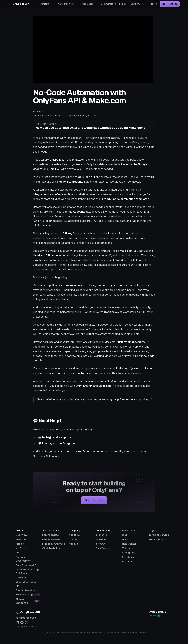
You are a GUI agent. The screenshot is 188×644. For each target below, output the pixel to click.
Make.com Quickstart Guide (134, 369)
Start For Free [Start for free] (170, 4)
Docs (125, 539)
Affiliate (73, 544)
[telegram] (22, 622)
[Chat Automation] (26, 590)
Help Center (129, 544)
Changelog (129, 552)
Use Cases (89, 4)
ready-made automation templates (126, 199)
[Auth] (18, 552)
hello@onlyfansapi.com (57, 438)
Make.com (79, 160)
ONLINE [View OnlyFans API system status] (154, 616)
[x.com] (27, 622)
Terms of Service (159, 535)
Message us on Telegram (59, 444)
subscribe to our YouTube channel (78, 452)
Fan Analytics (50, 535)
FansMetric (102, 539)
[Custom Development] (28, 557)
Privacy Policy (157, 539)
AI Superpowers (67, 4)
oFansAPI (101, 535)
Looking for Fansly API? (27, 627)
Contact (74, 539)
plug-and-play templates (72, 373)
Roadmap (128, 561)
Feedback (128, 557)
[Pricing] (20, 544)
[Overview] (21, 535)
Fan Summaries (51, 539)
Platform (46, 4)
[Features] (21, 539)
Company (137, 4)
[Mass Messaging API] (28, 582)
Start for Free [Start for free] (94, 501)
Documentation (108, 4)
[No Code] (21, 548)
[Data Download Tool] (28, 565)
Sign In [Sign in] (153, 4)
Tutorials (127, 548)
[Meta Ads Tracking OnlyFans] (28, 569)
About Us (74, 535)
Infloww (100, 544)
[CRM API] (21, 578)
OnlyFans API (86, 177)
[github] (17, 622)
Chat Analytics (51, 548)
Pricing (123, 4)
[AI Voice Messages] (28, 599)
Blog (125, 535)
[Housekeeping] (28, 595)
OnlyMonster (103, 548)
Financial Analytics (54, 544)
